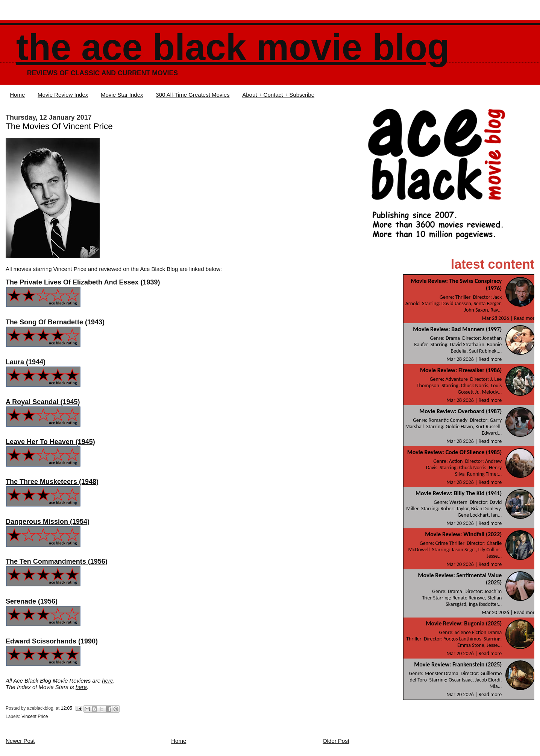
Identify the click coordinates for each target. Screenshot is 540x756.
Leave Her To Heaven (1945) (50, 442)
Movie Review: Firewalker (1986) (461, 370)
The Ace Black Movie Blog (233, 47)
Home (17, 95)
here (108, 681)
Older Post (336, 741)
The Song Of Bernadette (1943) (55, 322)
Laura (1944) (26, 362)
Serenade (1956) (32, 601)
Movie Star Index (122, 95)
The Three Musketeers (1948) (52, 482)
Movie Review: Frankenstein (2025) (458, 664)
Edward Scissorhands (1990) (52, 641)
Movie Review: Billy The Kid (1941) (459, 493)
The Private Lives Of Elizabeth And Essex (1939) (83, 282)
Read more (526, 318)
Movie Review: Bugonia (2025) (464, 623)
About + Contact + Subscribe (278, 95)
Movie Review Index (63, 95)
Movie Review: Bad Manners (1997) (457, 329)
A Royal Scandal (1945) (43, 402)
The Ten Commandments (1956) (57, 561)
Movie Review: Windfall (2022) (463, 534)
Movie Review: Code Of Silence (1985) (455, 452)
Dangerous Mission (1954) (48, 522)
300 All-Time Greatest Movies (193, 95)
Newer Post (20, 741)
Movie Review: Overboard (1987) (460, 411)
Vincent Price (35, 716)
